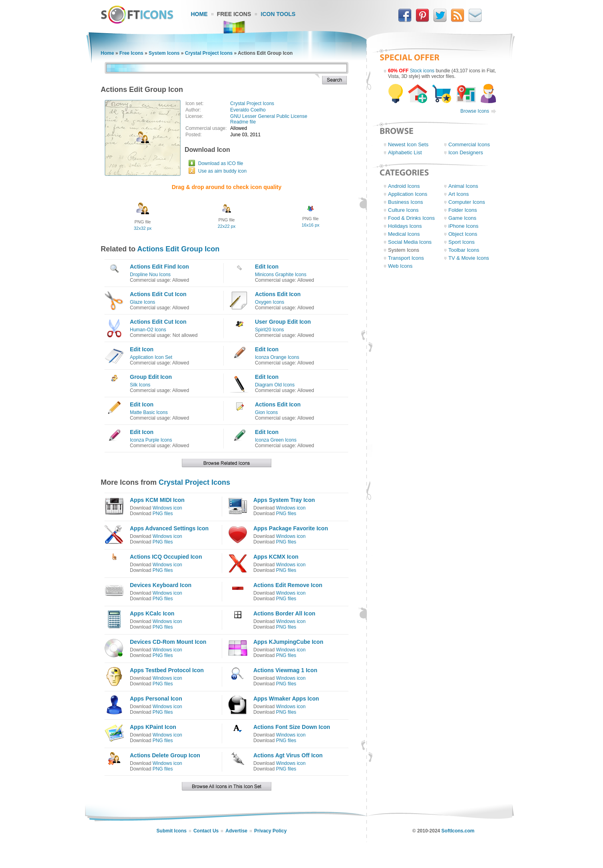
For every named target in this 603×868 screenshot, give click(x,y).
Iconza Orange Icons (277, 357)
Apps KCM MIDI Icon (157, 500)
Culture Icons (403, 210)
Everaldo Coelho (248, 110)
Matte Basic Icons (149, 412)
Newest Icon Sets (408, 144)
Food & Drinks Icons (411, 218)
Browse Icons (475, 111)
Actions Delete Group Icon (165, 755)
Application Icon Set (151, 357)
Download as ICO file (221, 163)
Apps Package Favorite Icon (291, 528)
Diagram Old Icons (275, 385)
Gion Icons (266, 412)
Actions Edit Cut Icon (158, 294)
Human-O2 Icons (148, 330)
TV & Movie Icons (469, 258)
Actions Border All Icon (284, 613)
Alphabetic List (405, 152)
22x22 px (227, 226)
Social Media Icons (410, 242)
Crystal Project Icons (209, 53)
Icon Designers (466, 152)
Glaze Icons (142, 302)
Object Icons (463, 234)
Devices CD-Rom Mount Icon (168, 642)
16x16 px (311, 225)
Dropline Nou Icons (150, 275)
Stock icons (422, 71)
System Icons (164, 53)
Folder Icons (463, 210)
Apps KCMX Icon (276, 557)
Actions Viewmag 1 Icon (285, 670)
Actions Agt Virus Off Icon (288, 755)
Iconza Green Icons (276, 440)
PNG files (163, 514)
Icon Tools (278, 14)
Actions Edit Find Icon (159, 267)
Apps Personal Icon (156, 699)
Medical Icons (404, 234)
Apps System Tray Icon (284, 500)
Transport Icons (406, 258)
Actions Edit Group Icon (178, 249)
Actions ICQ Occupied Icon (166, 557)
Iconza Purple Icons (151, 440)
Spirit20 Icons (270, 330)
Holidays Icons (405, 226)
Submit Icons (172, 831)
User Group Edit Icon (283, 322)
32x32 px (143, 228)
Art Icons (459, 194)
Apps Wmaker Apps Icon (286, 699)
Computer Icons (467, 202)
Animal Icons (463, 186)
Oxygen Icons (270, 302)
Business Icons (405, 202)
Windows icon (167, 508)
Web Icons (400, 266)
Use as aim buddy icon (222, 171)
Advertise (236, 831)
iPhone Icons (463, 226)
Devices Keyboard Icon (161, 585)
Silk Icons (140, 385)
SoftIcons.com (458, 831)
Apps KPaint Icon (153, 727)
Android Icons (404, 186)
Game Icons (462, 218)
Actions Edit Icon (278, 294)
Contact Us (206, 831)
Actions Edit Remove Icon (288, 585)
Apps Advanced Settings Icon (169, 528)
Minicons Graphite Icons (281, 275)
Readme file (243, 122)
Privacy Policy (270, 831)
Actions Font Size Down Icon (292, 727)
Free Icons (234, 14)
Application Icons (408, 194)
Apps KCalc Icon (152, 613)
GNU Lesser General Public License (269, 116)
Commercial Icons (469, 144)
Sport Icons (462, 242)
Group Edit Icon (151, 377)
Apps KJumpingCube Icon (288, 642)
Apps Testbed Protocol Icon (167, 670)
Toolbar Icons (464, 250)
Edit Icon (267, 267)
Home (199, 14)
